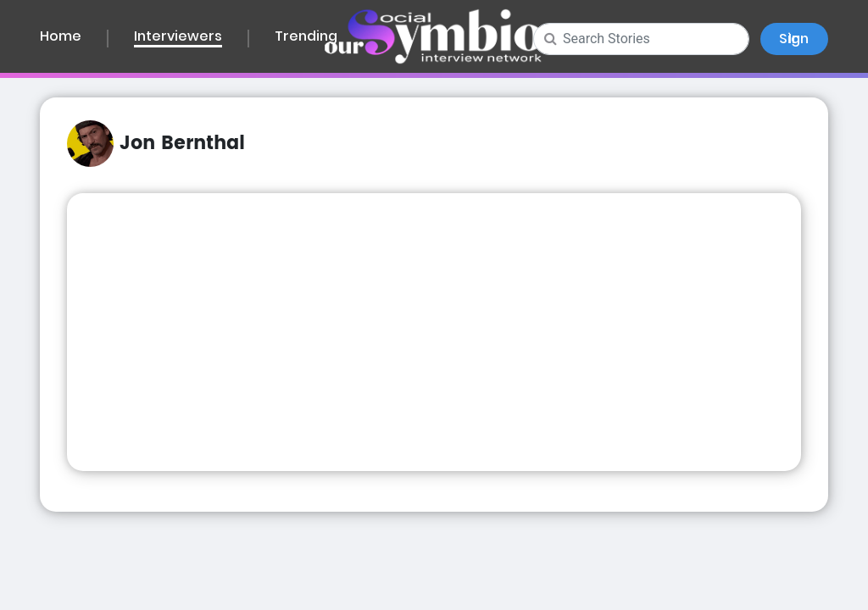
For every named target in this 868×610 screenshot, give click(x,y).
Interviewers (178, 38)
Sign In (794, 39)
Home (61, 37)
